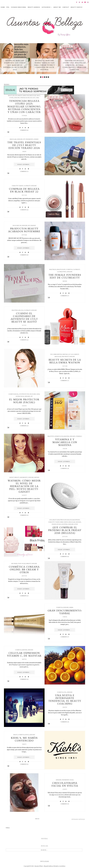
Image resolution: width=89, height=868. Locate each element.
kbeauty (17, 477)
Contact (66, 7)
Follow (8, 828)
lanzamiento (24, 477)
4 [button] (46, 77)
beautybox (15, 310)
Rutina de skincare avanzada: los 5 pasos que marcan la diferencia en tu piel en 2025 (15, 65)
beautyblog (53, 269)
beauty (10, 96)
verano (36, 139)
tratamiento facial (68, 780)
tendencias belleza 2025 (28, 98)
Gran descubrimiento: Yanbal (65, 612)
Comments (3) (24, 515)
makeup (20, 96)
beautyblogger (62, 520)
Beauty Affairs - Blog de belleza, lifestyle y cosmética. (50, 866)
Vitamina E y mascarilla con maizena (65, 442)
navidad (78, 522)
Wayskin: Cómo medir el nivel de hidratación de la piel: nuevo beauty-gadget (24, 486)
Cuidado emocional (19, 7)
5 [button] (48, 77)
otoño (11, 98)
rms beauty (65, 357)
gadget (12, 477)
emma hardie (64, 522)
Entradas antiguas (78, 819)
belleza (15, 96)
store (76, 524)
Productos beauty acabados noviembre (24, 230)
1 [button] (41, 77)
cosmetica (69, 269)
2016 (51, 520)
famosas (65, 354)
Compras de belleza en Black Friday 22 (24, 190)
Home (3, 7)
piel (65, 692)
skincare (17, 98)
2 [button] (43, 77)
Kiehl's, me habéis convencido (24, 739)
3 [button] (45, 77)
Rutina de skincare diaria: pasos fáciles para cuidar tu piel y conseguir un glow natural (45, 65)
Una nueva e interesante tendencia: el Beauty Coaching (65, 700)
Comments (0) (24, 130)
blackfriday (76, 520)
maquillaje (33, 96)
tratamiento (30, 139)
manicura (26, 96)
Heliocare (16, 225)
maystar (25, 650)
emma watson (58, 354)
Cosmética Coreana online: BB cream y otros (24, 570)
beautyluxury (61, 269)
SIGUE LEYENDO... (24, 164)
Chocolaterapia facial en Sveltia (65, 784)
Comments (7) (65, 637)
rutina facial (20, 396)
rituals (59, 524)
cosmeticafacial (14, 394)
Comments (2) (24, 340)
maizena (67, 436)
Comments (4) (65, 468)
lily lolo (71, 354)
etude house (22, 564)
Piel (8, 7)
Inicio (37, 819)
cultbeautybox (62, 272)
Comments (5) (24, 764)
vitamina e (79, 436)
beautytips (51, 436)
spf (24, 139)
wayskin (37, 477)
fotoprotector (24, 394)
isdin (38, 394)
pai (20, 225)
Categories (46, 7)
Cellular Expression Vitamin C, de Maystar (24, 654)
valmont (33, 225)
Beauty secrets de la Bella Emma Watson (65, 361)
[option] (15, 59)
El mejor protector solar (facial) (24, 401)
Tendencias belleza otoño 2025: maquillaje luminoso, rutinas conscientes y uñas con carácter (74, 65)
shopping (65, 524)
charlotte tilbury (17, 186)
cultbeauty (27, 186)
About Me (57, 7)
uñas (38, 98)
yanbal (71, 607)
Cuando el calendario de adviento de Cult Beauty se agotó (24, 318)
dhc (52, 354)
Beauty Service (77, 7)
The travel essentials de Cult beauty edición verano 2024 (24, 145)
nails (38, 96)
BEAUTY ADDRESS (34, 7)
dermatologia (59, 436)
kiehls (27, 735)
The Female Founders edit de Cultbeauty (65, 276)
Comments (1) (24, 171)
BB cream (14, 564)
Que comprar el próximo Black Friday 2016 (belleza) (65, 530)
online (54, 524)
